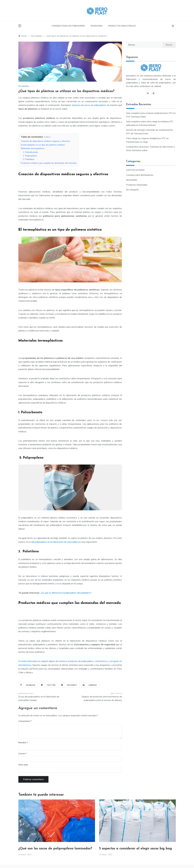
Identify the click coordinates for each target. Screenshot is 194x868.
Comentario (24, 721)
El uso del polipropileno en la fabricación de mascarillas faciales (39, 698)
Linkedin (89, 685)
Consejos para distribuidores (68, 26)
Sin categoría (132, 190)
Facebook (27, 685)
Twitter (48, 685)
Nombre (23, 742)
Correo (23, 754)
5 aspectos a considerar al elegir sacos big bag (136, 849)
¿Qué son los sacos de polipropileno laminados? (55, 849)
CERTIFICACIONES (135, 170)
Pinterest (69, 685)
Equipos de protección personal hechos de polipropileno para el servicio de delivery (102, 698)
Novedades (97, 26)
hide (47, 137)
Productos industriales (122, 26)
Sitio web (23, 765)
